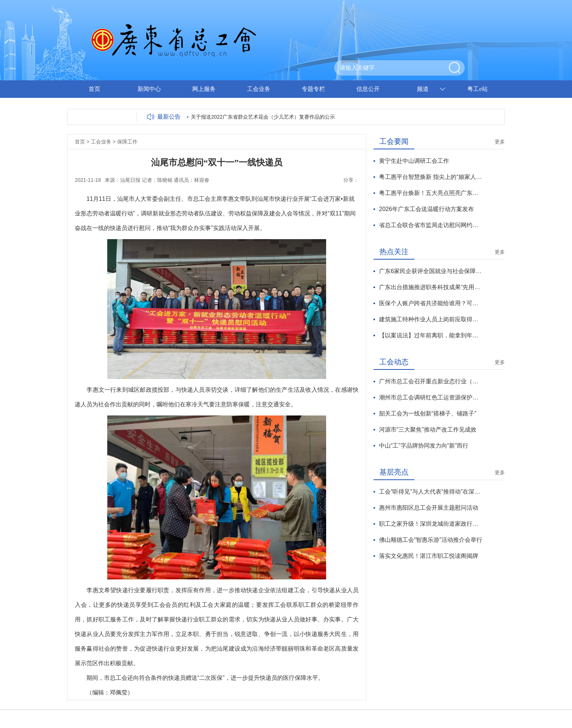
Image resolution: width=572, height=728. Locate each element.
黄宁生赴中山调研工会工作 (414, 161)
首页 (94, 89)
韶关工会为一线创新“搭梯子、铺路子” (428, 413)
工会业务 (259, 89)
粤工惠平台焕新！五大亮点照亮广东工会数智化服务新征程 (431, 193)
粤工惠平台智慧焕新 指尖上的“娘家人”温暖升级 (431, 177)
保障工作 (127, 142)
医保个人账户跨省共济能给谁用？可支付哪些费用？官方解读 (431, 303)
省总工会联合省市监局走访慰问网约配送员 (431, 225)
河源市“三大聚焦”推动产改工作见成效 (428, 430)
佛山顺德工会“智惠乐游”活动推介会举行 (431, 540)
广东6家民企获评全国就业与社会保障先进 (431, 271)
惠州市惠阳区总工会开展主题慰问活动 (429, 508)
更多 (500, 142)
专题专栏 (313, 89)
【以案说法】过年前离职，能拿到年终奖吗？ (431, 335)
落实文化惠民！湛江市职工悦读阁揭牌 (429, 556)
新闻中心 (149, 89)
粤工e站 (477, 89)
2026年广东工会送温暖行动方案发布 (426, 209)
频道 (423, 89)
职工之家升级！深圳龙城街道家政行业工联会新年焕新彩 (431, 524)
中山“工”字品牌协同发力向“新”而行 (424, 446)
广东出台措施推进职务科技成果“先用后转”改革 (431, 287)
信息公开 (368, 89)
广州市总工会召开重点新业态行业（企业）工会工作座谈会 (431, 381)
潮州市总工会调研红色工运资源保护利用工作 (431, 397)
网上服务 (204, 89)
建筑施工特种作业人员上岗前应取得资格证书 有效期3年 (431, 319)
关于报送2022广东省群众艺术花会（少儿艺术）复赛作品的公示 (263, 117)
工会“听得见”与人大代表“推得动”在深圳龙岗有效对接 (431, 492)
